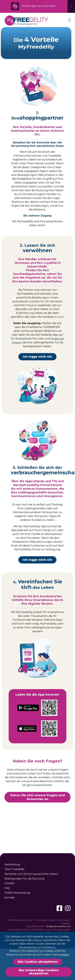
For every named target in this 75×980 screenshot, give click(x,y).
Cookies (9, 883)
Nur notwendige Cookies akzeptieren (39, 972)
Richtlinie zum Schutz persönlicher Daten (31, 874)
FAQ (7, 888)
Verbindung (12, 864)
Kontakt (10, 898)
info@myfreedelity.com (58, 926)
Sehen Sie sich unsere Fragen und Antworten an (37, 801)
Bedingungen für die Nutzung (24, 879)
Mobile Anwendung (17, 893)
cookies (64, 955)
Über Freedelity (15, 869)
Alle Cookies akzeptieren (38, 962)
